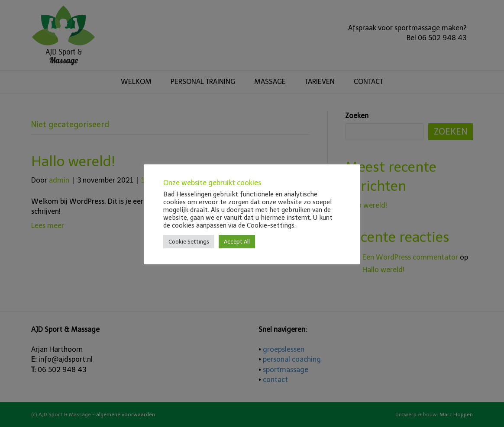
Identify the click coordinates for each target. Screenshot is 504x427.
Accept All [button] (237, 242)
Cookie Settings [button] (189, 242)
